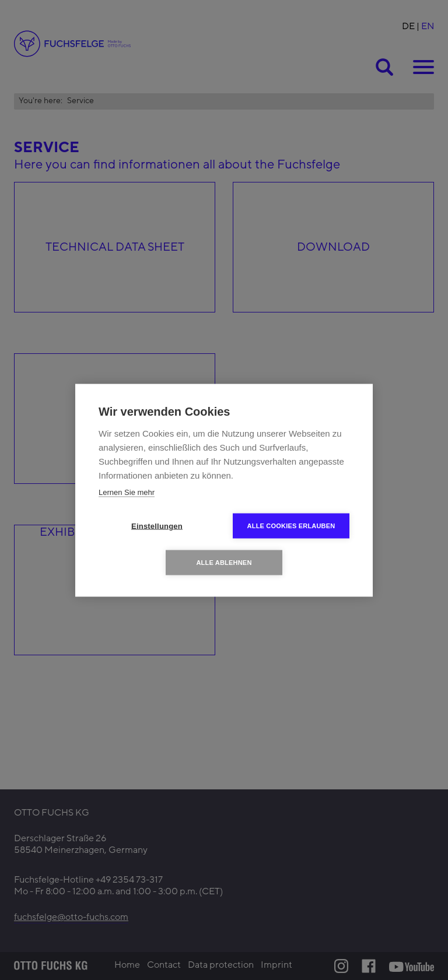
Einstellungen (157, 526)
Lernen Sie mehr (127, 492)
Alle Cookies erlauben (291, 525)
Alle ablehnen (224, 562)
